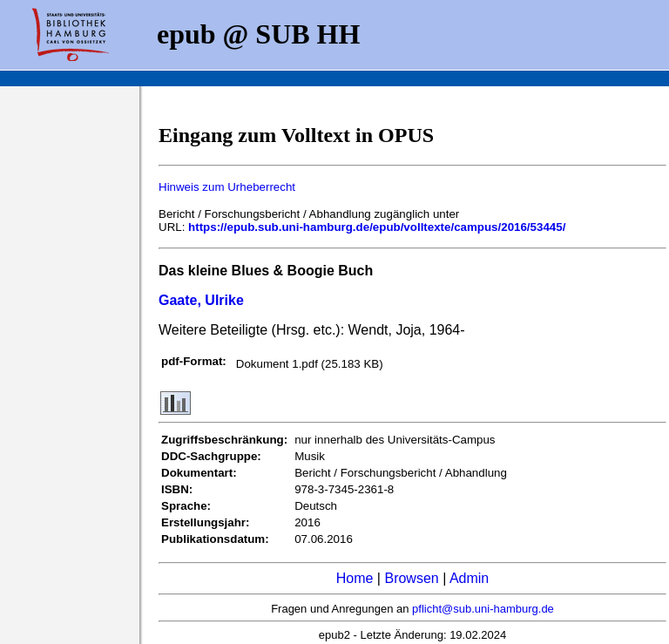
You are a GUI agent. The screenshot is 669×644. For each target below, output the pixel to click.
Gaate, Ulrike (201, 300)
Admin (469, 578)
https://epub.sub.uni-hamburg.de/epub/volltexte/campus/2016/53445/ (377, 227)
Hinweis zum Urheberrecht (227, 187)
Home (355, 578)
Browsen (411, 578)
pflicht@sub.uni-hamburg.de (483, 609)
